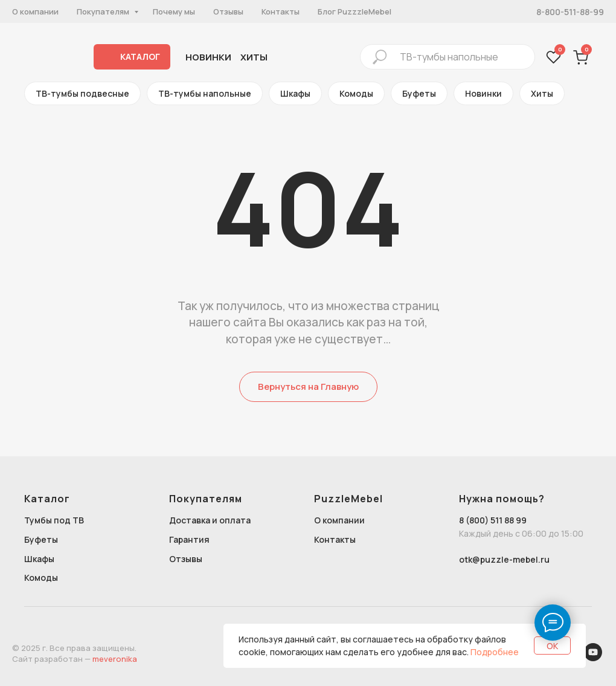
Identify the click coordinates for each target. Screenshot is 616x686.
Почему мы (174, 11)
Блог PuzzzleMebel (355, 11)
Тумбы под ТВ (54, 520)
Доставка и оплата (210, 520)
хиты (254, 57)
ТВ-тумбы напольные (205, 93)
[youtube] (593, 658)
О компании (35, 11)
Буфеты (419, 93)
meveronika (115, 659)
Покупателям (104, 11)
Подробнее (495, 652)
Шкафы (295, 93)
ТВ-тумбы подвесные (82, 93)
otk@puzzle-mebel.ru (504, 559)
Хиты (542, 93)
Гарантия (189, 539)
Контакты (281, 11)
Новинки (208, 57)
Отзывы (228, 11)
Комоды (356, 93)
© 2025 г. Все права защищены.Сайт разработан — (74, 653)
